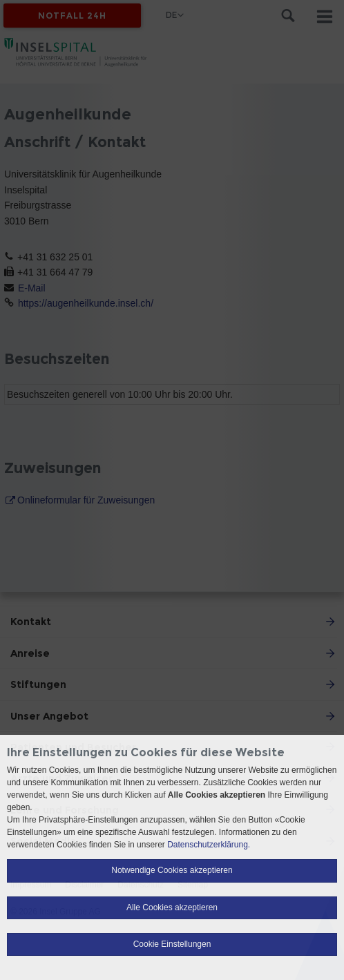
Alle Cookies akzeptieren (172, 907)
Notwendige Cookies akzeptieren (172, 870)
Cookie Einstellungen (172, 944)
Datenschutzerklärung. (209, 845)
